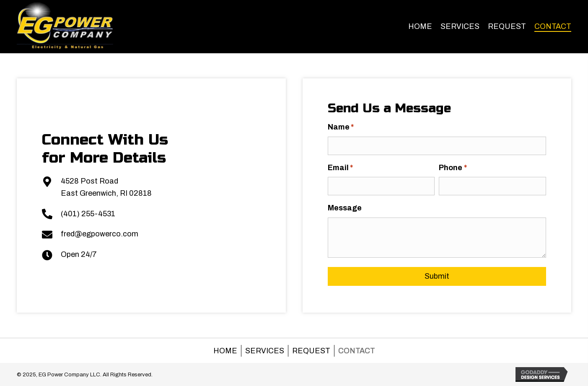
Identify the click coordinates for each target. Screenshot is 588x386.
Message (347, 208)
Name (343, 127)
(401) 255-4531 (85, 214)
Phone (456, 168)
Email (343, 168)
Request (311, 351)
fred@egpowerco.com (97, 234)
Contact (357, 351)
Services (265, 351)
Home (225, 351)
